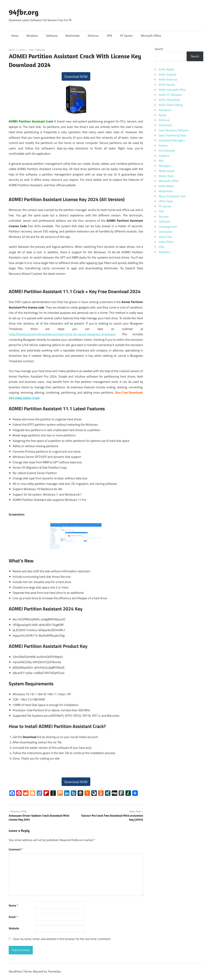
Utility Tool (165, 237)
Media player (167, 171)
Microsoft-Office (151, 36)
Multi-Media (166, 186)
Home (15, 36)
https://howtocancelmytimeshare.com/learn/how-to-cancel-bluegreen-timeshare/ (62, 334)
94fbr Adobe (167, 69)
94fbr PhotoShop (169, 100)
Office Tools (166, 201)
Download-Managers (172, 140)
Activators (165, 110)
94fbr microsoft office (172, 90)
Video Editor (166, 242)
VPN (109, 36)
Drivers (163, 145)
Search (159, 49)
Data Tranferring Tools (172, 135)
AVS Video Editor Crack (24, 398)
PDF (161, 211)
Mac (31, 50)
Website (14, 928)
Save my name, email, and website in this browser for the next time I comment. (62, 939)
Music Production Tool (172, 196)
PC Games (126, 36)
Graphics (164, 156)
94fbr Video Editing (171, 105)
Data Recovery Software (174, 130)
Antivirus (93, 36)
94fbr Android (167, 75)
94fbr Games (167, 85)
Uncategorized (168, 227)
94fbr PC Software (170, 95)
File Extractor (167, 151)
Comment (16, 849)
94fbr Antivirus (168, 79)
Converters (165, 125)
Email (13, 917)
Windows (32, 36)
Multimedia (73, 36)
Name (13, 905)
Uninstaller (165, 232)
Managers (165, 166)
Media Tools (166, 176)
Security (164, 217)
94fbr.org (24, 12)
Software (52, 36)
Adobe (163, 115)
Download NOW (76, 76)
